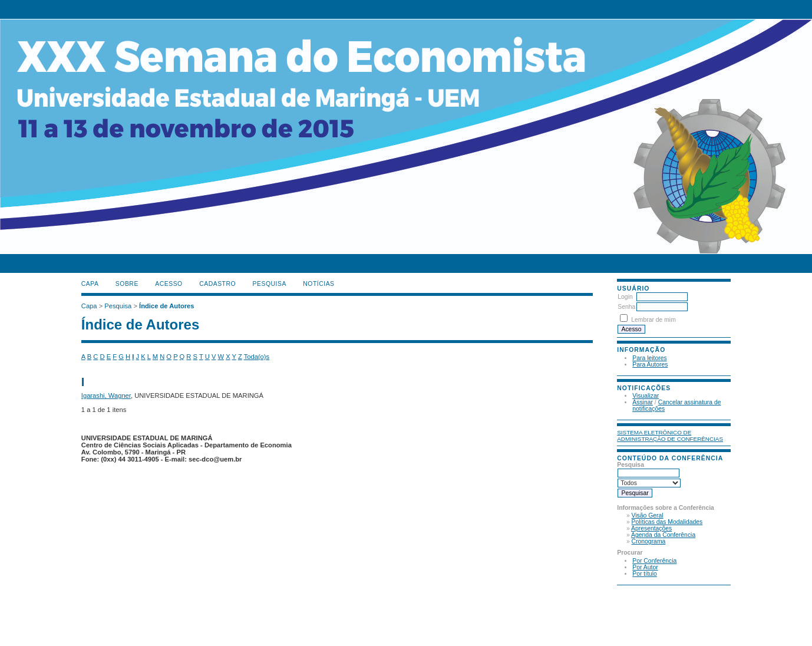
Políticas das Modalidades (667, 522)
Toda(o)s (257, 357)
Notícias (318, 284)
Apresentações (651, 528)
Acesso (169, 284)
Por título (645, 574)
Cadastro (217, 284)
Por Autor (645, 567)
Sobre (127, 284)
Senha (626, 307)
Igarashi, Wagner (106, 395)
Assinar (643, 402)
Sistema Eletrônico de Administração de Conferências (670, 436)
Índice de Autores (166, 306)
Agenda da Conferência (663, 535)
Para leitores (649, 358)
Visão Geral (648, 515)
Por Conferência (654, 561)
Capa (90, 284)
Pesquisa (270, 284)
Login (625, 297)
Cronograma (649, 541)
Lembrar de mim (653, 320)
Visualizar (646, 396)
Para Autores (650, 365)
